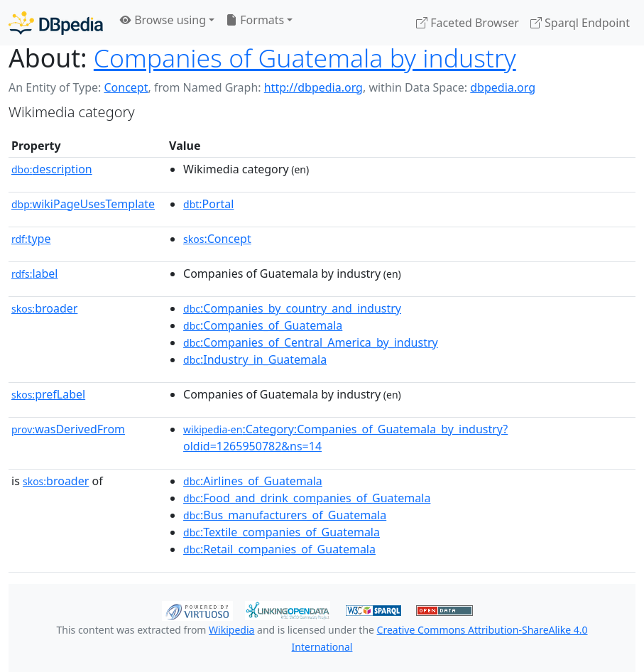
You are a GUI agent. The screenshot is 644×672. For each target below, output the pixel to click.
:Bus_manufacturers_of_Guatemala (285, 515)
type (31, 239)
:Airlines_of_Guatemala (253, 481)
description (52, 169)
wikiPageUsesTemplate (83, 204)
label (35, 273)
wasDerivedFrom (68, 429)
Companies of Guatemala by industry (305, 58)
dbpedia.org (503, 87)
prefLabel (48, 394)
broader (44, 308)
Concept (126, 87)
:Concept (217, 239)
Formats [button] (255, 20)
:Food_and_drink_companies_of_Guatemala (307, 498)
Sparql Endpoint (580, 23)
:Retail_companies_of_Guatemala (279, 549)
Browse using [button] (163, 20)
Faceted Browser (468, 23)
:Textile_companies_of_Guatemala (282, 532)
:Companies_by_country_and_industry (292, 308)
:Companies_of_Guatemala (263, 325)
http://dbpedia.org (313, 87)
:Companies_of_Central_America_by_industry (311, 342)
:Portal (208, 204)
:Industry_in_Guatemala (255, 359)
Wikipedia (231, 630)
